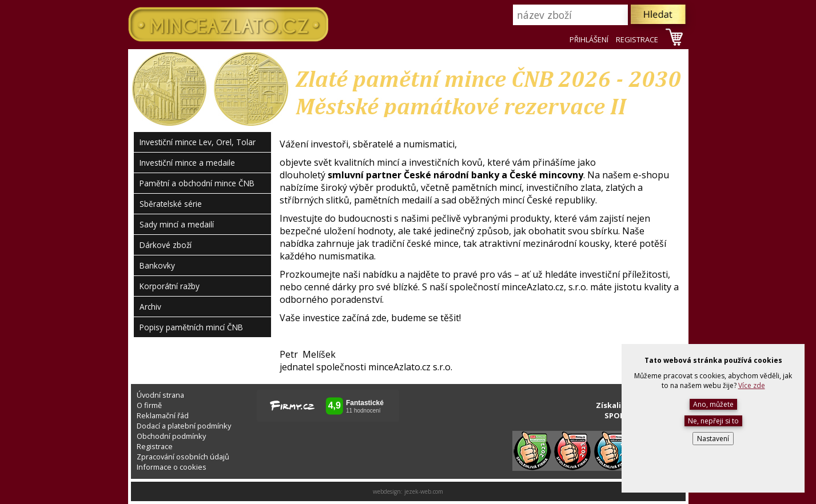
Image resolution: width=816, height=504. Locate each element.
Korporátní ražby (170, 286)
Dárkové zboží (166, 245)
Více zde (752, 385)
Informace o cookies (172, 467)
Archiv (150, 307)
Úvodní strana (160, 395)
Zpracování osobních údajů (183, 457)
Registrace (155, 446)
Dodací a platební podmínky (184, 426)
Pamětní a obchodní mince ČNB (197, 183)
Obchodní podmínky (171, 436)
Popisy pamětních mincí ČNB (191, 327)
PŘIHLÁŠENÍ (589, 39)
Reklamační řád (163, 415)
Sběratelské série (171, 204)
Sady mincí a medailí (177, 224)
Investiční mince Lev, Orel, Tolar (198, 142)
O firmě (149, 405)
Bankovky (157, 265)
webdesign (387, 491)
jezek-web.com (424, 491)
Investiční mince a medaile (187, 163)
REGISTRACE (637, 39)
